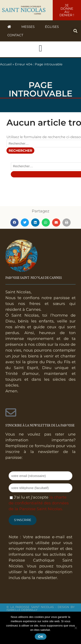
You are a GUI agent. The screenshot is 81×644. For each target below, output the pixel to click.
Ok (41, 637)
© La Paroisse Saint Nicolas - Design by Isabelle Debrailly (40, 608)
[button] (75, 31)
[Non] (76, 628)
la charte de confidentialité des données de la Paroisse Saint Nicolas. (39, 503)
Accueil (6, 64)
